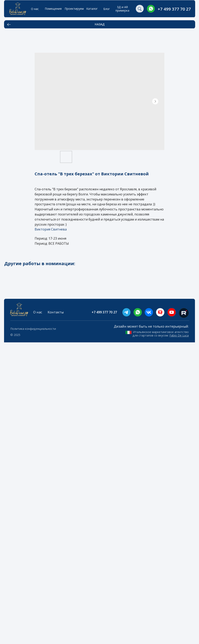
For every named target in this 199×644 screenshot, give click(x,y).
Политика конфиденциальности (33, 329)
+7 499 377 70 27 (174, 9)
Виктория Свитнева (51, 229)
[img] (151, 9)
